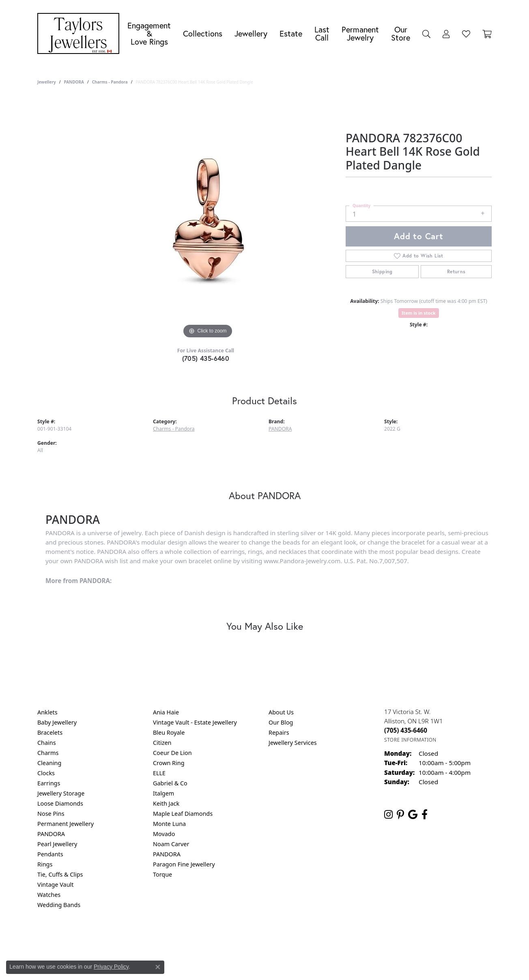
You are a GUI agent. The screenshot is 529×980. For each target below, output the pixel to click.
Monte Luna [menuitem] (169, 824)
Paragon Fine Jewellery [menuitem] (184, 864)
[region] (208, 219)
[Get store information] (410, 740)
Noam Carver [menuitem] (171, 844)
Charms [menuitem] (48, 753)
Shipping (382, 271)
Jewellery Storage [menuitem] (61, 793)
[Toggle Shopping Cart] (487, 34)
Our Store (401, 33)
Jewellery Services (293, 743)
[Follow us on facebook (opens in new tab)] (425, 815)
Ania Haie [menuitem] (166, 712)
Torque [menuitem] (162, 874)
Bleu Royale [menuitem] (169, 732)
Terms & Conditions (273, 938)
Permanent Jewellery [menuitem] (66, 824)
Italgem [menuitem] (163, 793)
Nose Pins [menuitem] (51, 814)
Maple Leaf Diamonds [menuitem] (183, 814)
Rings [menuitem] (45, 864)
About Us (281, 712)
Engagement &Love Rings (149, 33)
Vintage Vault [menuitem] (55, 885)
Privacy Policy (225, 938)
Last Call (322, 33)
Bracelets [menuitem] (50, 732)
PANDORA (74, 82)
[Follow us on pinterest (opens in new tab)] (400, 815)
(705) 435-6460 (206, 358)
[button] (426, 34)
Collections (203, 33)
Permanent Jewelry (360, 33)
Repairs (279, 732)
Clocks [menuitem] (46, 773)
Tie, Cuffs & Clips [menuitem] (60, 874)
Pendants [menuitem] (50, 854)
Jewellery (251, 33)
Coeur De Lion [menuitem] (172, 753)
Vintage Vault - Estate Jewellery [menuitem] (195, 722)
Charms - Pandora (110, 82)
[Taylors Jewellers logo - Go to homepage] (80, 33)
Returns (456, 271)
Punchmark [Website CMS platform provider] (279, 964)
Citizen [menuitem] (162, 743)
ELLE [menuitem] (159, 773)
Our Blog (281, 722)
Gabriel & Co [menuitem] (170, 783)
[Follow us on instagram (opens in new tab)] (388, 815)
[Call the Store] (406, 730)
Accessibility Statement (333, 938)
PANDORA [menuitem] (51, 834)
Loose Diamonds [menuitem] (60, 803)
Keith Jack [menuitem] (166, 803)
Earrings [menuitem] (49, 783)
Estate (291, 33)
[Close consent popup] (158, 967)
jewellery (47, 82)
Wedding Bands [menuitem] (59, 905)
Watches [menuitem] (49, 895)
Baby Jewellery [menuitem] (57, 722)
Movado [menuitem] (164, 834)
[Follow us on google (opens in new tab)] (413, 815)
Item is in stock (419, 313)
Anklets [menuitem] (47, 712)
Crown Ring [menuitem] (169, 763)
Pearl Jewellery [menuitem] (57, 844)
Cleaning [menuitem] (49, 763)
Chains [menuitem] (47, 743)
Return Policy (184, 938)
